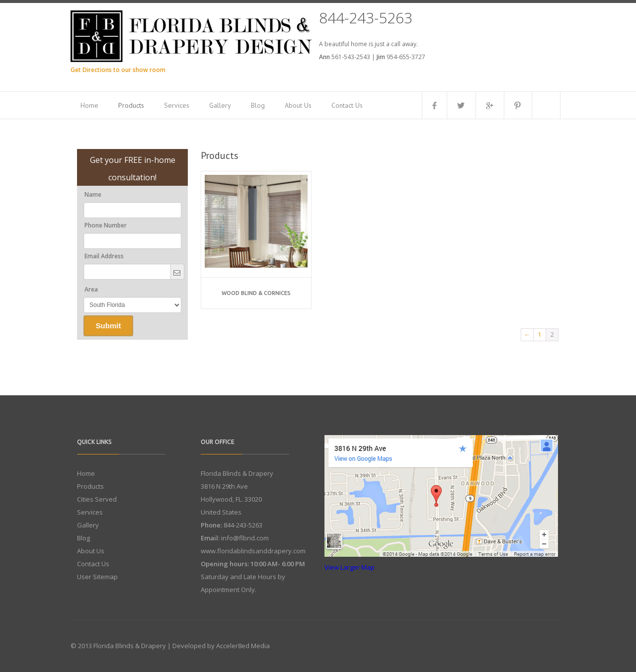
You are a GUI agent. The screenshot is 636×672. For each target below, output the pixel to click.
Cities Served (97, 499)
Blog (258, 105)
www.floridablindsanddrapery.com (253, 551)
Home (89, 105)
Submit (109, 326)
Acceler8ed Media (243, 646)
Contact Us (347, 105)
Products (131, 105)
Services (177, 105)
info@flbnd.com (245, 538)
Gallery (220, 105)
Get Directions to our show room (118, 70)
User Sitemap (97, 577)
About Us (298, 105)
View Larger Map (350, 567)
